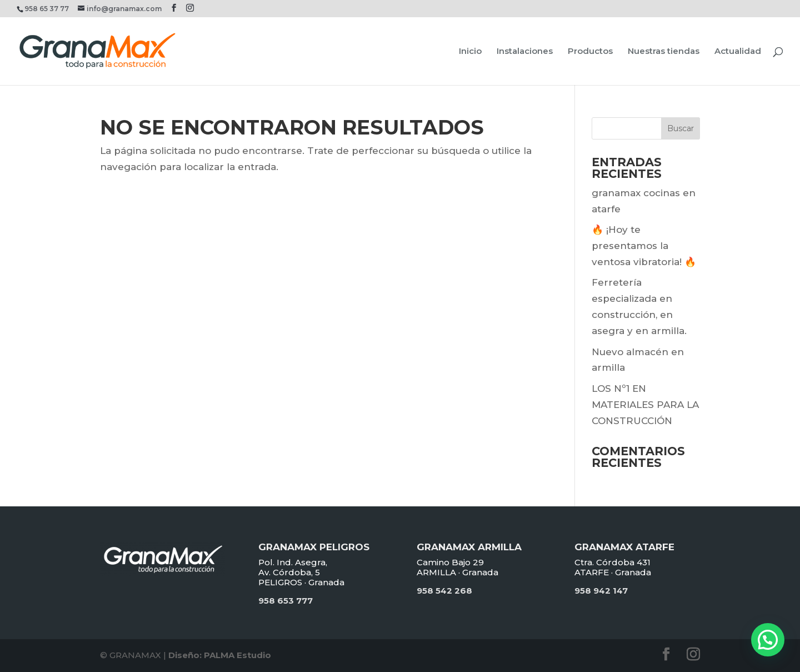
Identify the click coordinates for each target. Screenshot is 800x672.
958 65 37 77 (47, 9)
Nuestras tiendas (664, 52)
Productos (590, 52)
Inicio (470, 52)
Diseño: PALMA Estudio (220, 655)
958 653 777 (286, 601)
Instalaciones (525, 52)
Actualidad (738, 52)
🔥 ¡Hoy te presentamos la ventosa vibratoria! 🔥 (644, 246)
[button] (768, 640)
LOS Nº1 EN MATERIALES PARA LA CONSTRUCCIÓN (645, 405)
